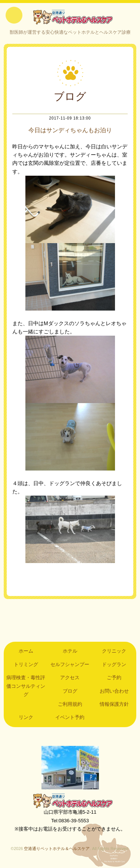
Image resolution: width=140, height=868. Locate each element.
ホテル (70, 651)
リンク (26, 717)
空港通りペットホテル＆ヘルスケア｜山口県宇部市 (70, 17)
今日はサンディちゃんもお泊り (70, 130)
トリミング (26, 664)
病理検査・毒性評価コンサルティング (26, 686)
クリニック (114, 651)
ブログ (70, 691)
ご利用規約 (70, 704)
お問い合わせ (114, 691)
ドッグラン (114, 664)
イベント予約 (70, 717)
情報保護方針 (114, 704)
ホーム (26, 651)
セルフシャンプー (70, 664)
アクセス (70, 678)
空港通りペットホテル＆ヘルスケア (70, 801)
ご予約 (114, 678)
